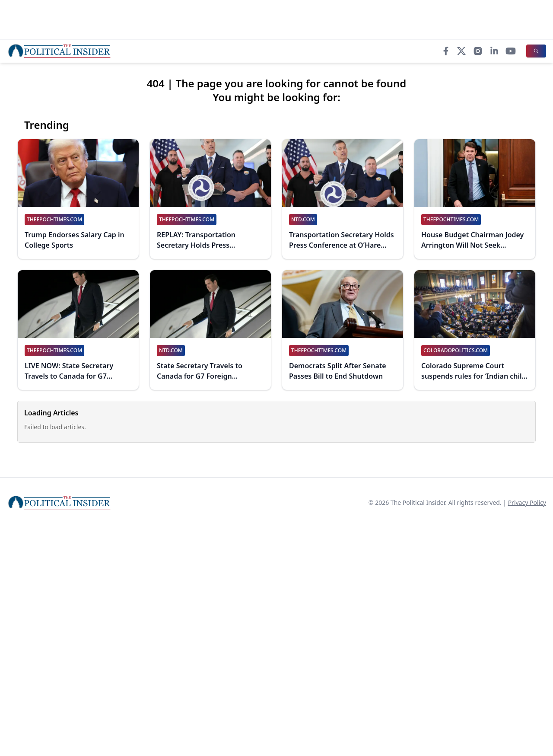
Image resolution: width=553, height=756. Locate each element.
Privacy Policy (527, 502)
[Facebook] (446, 51)
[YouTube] (511, 51)
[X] (461, 51)
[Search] (536, 51)
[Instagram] (478, 51)
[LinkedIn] (494, 51)
